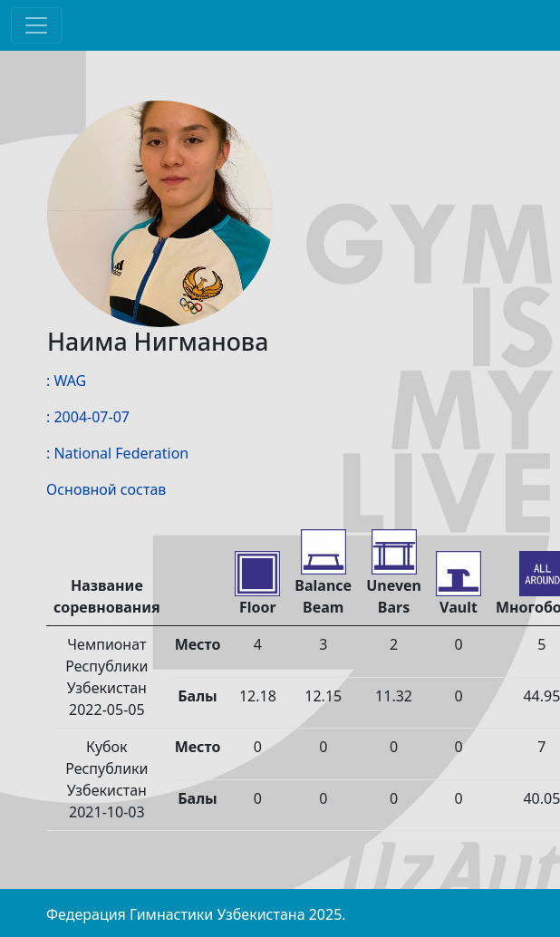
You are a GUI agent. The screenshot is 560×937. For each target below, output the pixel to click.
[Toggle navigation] (36, 25)
